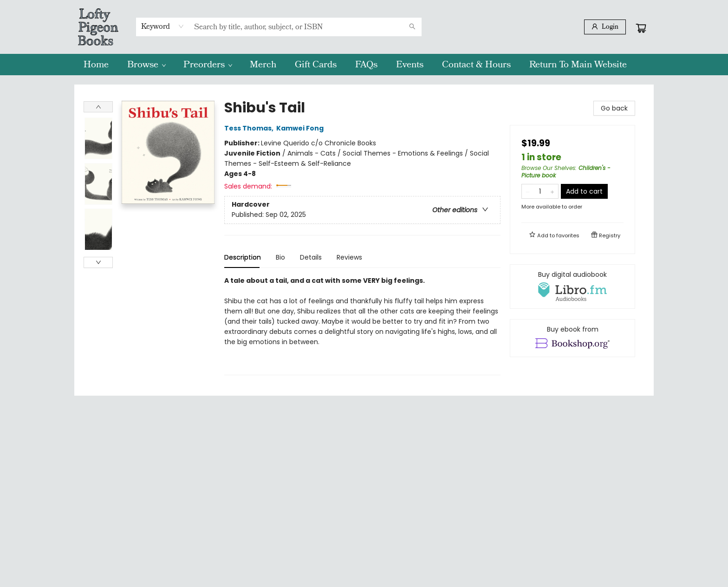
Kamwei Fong (301, 128)
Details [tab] (311, 257)
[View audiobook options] (572, 287)
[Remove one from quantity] (528, 191)
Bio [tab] (280, 257)
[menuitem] (96, 65)
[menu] (364, 65)
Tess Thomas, (250, 128)
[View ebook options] (572, 338)
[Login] (605, 27)
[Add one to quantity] (552, 191)
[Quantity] (540, 191)
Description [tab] (243, 257)
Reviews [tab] (349, 257)
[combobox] (163, 26)
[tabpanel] (362, 325)
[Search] (412, 27)
